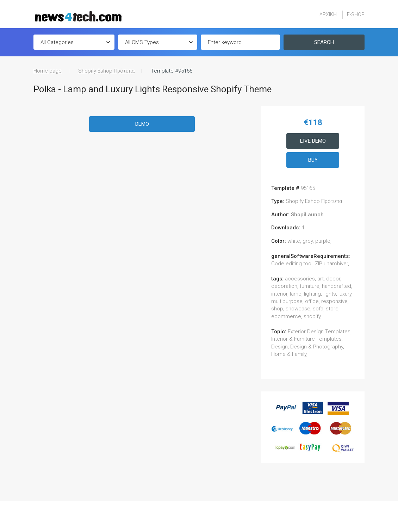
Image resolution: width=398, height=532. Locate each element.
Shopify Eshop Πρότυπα (106, 71)
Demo (142, 124)
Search (324, 42)
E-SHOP (356, 14)
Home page (48, 71)
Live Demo (313, 141)
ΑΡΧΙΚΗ (328, 14)
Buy (313, 160)
